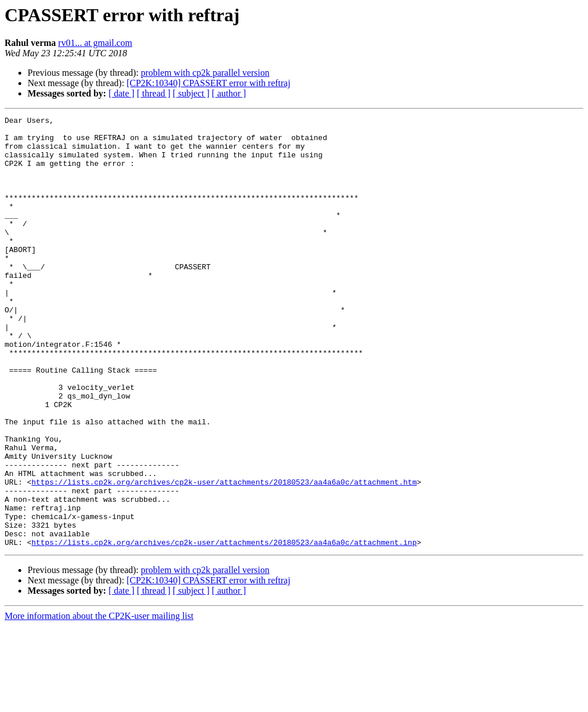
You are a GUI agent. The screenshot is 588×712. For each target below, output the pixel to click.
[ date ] (121, 93)
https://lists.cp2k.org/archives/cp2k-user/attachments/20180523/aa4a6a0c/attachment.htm (224, 556)
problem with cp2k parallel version (205, 73)
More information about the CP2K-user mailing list (99, 702)
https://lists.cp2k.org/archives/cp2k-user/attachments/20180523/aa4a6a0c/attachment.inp (224, 628)
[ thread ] (154, 93)
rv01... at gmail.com (95, 43)
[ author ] (229, 93)
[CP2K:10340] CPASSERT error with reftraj (208, 83)
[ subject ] (191, 93)
